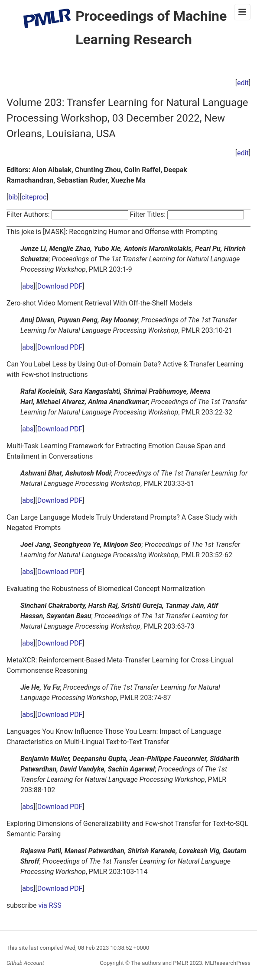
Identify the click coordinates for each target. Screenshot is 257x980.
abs (28, 286)
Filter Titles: (148, 214)
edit (243, 83)
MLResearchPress (227, 963)
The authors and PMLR (159, 963)
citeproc (34, 197)
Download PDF (60, 286)
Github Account (25, 963)
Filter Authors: (28, 214)
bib (13, 197)
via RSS (50, 905)
